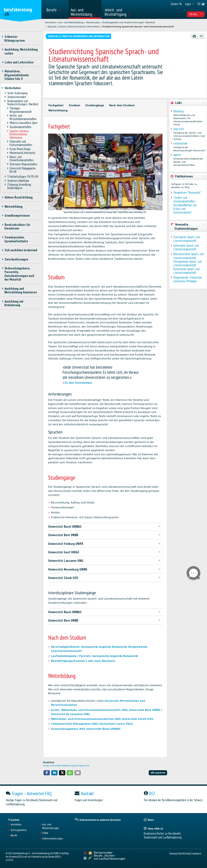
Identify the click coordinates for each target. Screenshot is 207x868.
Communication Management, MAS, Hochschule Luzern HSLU (92, 724)
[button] (47, 773)
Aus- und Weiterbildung (71, 22)
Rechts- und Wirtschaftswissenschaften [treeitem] (23, 117)
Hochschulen (93, 22)
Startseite (50, 22)
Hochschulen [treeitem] (13, 88)
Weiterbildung (58, 110)
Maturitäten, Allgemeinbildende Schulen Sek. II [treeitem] (17, 75)
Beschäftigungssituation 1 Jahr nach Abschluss (83, 661)
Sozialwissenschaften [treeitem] (20, 127)
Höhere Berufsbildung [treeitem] (18, 197)
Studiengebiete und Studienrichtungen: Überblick (129, 22)
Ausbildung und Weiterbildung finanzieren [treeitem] (21, 290)
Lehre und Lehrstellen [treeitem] (19, 62)
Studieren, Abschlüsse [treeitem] (18, 181)
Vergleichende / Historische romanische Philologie (188, 279)
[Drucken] (194, 36)
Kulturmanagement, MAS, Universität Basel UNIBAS (86, 729)
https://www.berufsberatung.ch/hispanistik (66, 765)
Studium (74, 105)
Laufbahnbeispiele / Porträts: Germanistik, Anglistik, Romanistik (94, 656)
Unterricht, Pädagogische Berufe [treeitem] (22, 170)
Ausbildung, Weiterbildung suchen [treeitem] (21, 51)
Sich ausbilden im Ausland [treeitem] (21, 250)
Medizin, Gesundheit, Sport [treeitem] (23, 123)
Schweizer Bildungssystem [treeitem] (15, 38)
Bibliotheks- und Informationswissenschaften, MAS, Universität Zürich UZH (102, 719)
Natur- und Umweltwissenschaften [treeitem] (22, 159)
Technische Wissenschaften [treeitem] (23, 164)
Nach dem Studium (122, 105)
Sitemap (173, 853)
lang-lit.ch (179, 129)
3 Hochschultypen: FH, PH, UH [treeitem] (23, 177)
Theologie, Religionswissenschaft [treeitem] (21, 110)
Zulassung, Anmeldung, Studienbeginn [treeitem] (19, 186)
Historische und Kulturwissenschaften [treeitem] (21, 143)
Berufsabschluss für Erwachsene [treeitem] (17, 227)
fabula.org (178, 111)
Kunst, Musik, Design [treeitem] (20, 149)
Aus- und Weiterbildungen (51, 826)
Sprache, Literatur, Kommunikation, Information (74, 27)
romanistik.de (180, 143)
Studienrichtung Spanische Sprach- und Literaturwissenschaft (138, 27)
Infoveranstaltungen (52, 838)
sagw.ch (177, 155)
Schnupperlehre (19, 830)
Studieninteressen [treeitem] (17, 97)
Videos (45, 833)
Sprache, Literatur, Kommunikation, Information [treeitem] (19, 134)
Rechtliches (184, 853)
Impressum (196, 853)
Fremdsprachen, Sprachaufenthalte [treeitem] (16, 239)
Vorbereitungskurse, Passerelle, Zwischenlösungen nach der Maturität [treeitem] (19, 274)
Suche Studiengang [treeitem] (17, 93)
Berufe (14, 835)
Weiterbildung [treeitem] (13, 207)
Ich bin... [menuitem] (196, 14)
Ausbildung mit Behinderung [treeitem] (14, 303)
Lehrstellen (16, 824)
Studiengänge (95, 105)
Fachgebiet (56, 105)
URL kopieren (158, 773)
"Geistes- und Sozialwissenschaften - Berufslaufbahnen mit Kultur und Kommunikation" (185, 205)
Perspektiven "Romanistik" (187, 193)
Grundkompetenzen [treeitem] (17, 216)
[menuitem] (56, 9)
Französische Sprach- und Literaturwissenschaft (187, 239)
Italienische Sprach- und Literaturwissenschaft (186, 247)
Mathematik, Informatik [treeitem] (22, 153)
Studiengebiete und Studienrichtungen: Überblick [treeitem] (23, 103)
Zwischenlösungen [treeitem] (16, 259)
